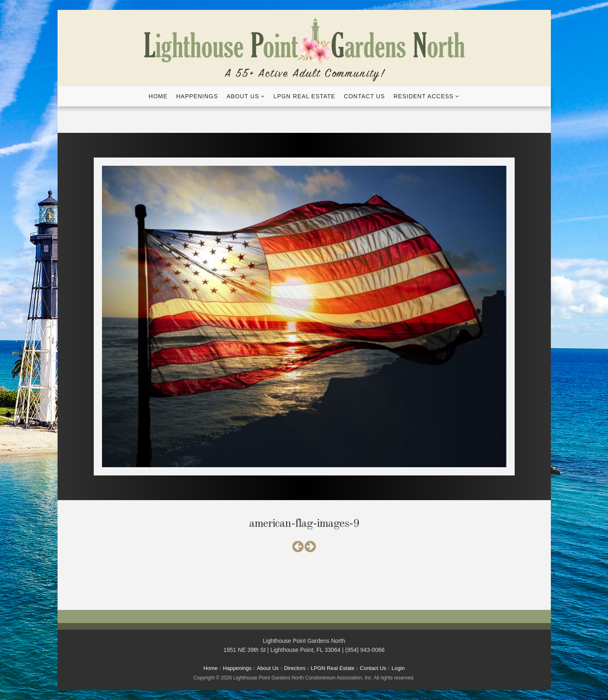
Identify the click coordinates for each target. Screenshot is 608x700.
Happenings (197, 96)
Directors (295, 668)
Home (158, 96)
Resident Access (423, 96)
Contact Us (365, 96)
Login (398, 668)
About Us (243, 96)
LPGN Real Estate (304, 96)
